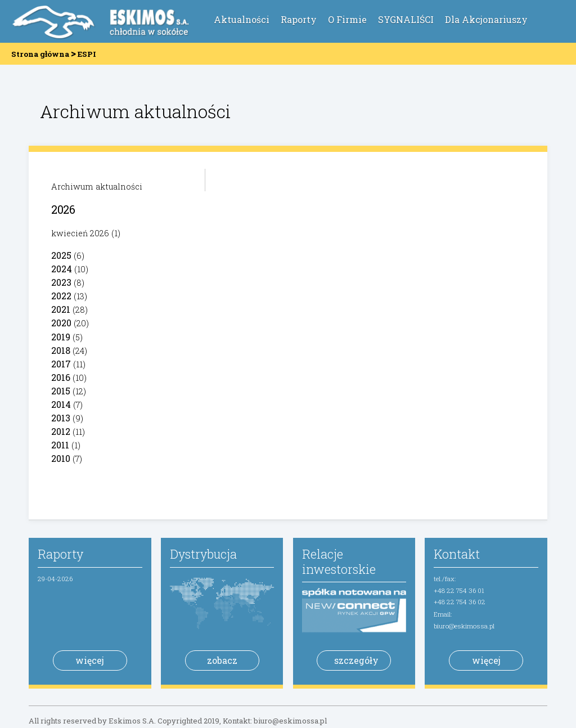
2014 (61, 404)
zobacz (222, 660)
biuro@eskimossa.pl (464, 626)
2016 (61, 377)
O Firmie (347, 19)
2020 (61, 323)
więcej (90, 660)
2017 (61, 364)
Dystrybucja (203, 554)
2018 (61, 350)
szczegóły (356, 660)
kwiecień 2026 (80, 233)
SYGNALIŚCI (406, 19)
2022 (61, 296)
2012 (61, 431)
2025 (61, 255)
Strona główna (40, 54)
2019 (61, 337)
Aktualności (242, 19)
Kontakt (457, 554)
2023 (61, 282)
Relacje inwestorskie (339, 561)
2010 (61, 458)
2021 (61, 309)
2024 (62, 269)
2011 (60, 445)
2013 (61, 418)
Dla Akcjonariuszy (486, 19)
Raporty (299, 19)
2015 (61, 391)
